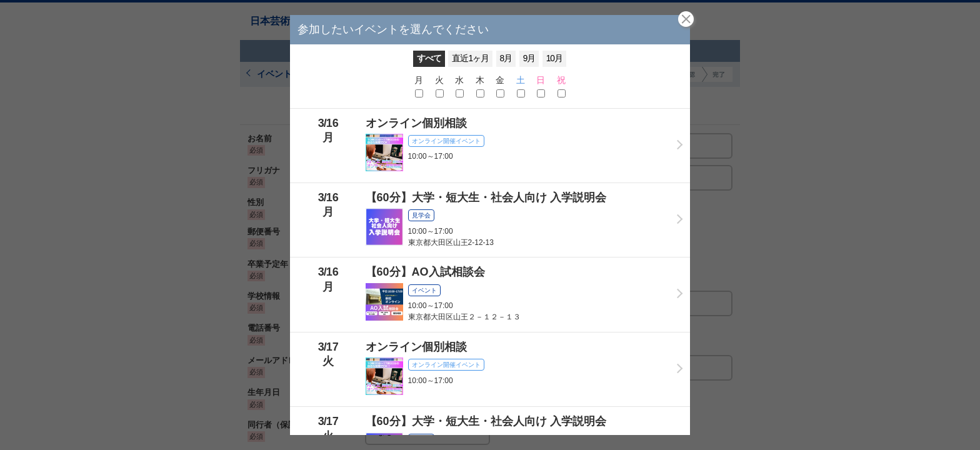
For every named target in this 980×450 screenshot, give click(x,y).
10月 (554, 58)
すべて (429, 58)
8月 (506, 58)
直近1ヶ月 (470, 58)
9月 (529, 58)
